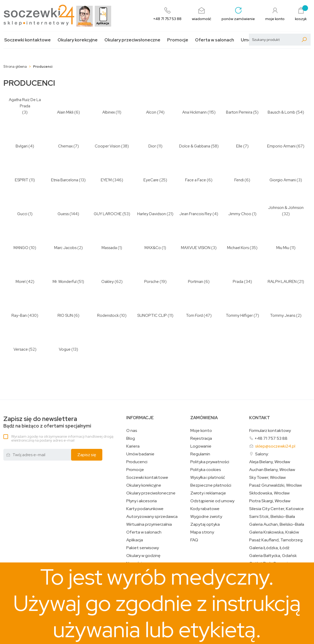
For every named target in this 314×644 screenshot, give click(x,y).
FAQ (194, 540)
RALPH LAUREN (282, 282)
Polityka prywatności (210, 462)
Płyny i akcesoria (142, 501)
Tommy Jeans (283, 315)
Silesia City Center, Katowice (277, 509)
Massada (109, 248)
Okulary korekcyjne (78, 40)
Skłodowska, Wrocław (269, 493)
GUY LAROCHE (108, 214)
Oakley (108, 282)
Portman (196, 282)
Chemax (65, 146)
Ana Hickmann (194, 112)
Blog (131, 438)
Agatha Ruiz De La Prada (25, 103)
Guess (63, 214)
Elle (239, 146)
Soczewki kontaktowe (27, 40)
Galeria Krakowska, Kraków (274, 532)
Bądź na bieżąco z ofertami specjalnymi (47, 422)
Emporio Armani (281, 146)
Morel (21, 282)
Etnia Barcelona (65, 180)
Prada (238, 282)
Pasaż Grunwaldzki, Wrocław (275, 485)
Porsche (152, 282)
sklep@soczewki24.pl (275, 446)
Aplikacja (135, 540)
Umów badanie (140, 454)
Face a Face (196, 180)
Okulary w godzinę (143, 556)
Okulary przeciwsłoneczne (132, 40)
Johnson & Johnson (286, 208)
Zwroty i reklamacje (208, 493)
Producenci (137, 462)
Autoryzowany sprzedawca (152, 517)
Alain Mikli (65, 112)
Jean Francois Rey (196, 214)
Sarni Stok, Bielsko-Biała (272, 517)
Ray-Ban (19, 315)
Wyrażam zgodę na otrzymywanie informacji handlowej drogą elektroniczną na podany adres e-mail (62, 438)
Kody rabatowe (205, 509)
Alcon (151, 112)
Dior (152, 146)
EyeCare (151, 180)
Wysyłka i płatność (208, 478)
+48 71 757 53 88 (271, 438)
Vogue (65, 349)
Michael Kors (238, 248)
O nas (132, 431)
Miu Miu (283, 248)
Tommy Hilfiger (239, 315)
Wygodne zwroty (206, 517)
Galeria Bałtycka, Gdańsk (273, 556)
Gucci (22, 214)
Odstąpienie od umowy (212, 501)
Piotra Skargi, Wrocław (270, 501)
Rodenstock (108, 315)
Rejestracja (201, 438)
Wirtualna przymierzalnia (149, 524)
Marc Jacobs (65, 248)
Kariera (133, 446)
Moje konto (201, 431)
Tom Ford (194, 315)
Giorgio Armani (283, 180)
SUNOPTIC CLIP (152, 315)
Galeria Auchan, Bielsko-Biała (277, 524)
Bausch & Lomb (281, 112)
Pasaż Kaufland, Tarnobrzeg (276, 540)
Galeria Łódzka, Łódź (269, 548)
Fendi (239, 180)
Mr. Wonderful (65, 282)
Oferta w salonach (215, 40)
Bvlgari (22, 146)
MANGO (21, 248)
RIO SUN (65, 315)
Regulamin (200, 454)
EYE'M (106, 180)
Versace (21, 349)
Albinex (109, 112)
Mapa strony (202, 532)
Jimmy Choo (240, 214)
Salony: (262, 454)
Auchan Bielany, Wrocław (272, 470)
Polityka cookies (206, 470)
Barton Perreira (239, 112)
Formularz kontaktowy (270, 431)
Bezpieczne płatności (211, 485)
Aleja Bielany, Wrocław (270, 462)
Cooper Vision (108, 146)
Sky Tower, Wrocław (267, 478)
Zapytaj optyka (205, 524)
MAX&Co (153, 248)
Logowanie (201, 446)
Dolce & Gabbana (195, 146)
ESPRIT (22, 180)
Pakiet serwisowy (143, 548)
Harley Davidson (152, 214)
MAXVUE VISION (196, 248)
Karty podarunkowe (145, 509)
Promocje (178, 40)
